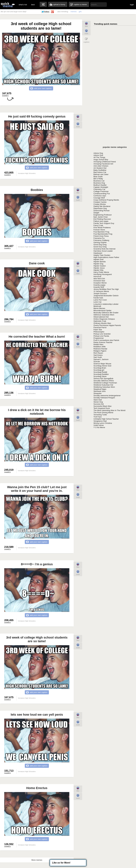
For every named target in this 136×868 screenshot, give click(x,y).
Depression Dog (100, 208)
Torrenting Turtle (100, 415)
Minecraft (97, 306)
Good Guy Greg (100, 247)
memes (74, 12)
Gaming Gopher (100, 242)
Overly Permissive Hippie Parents (107, 325)
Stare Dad (98, 400)
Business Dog (99, 183)
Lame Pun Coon (100, 300)
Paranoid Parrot (100, 327)
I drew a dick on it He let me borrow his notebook (37, 412)
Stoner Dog (98, 402)
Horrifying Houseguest (103, 274)
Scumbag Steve (100, 376)
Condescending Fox (102, 194)
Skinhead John (100, 391)
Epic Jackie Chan (101, 217)
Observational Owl (101, 317)
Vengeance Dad (100, 421)
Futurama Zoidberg (101, 240)
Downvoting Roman (102, 211)
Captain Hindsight (101, 187)
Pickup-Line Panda (101, 336)
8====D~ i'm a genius (37, 564)
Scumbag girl (99, 370)
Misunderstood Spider (102, 310)
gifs (80, 12)
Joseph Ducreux (100, 293)
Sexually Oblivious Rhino (104, 381)
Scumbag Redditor (101, 374)
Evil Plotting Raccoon (102, 219)
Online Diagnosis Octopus (104, 319)
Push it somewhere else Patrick (106, 340)
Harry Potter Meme (101, 272)
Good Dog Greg (100, 245)
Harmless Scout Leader (103, 251)
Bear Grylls (98, 177)
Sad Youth (98, 357)
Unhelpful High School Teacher (106, 419)
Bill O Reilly (98, 179)
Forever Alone (99, 230)
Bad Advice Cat (100, 172)
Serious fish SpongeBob (103, 379)
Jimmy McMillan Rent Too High (106, 289)
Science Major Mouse (102, 364)
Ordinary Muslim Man (102, 323)
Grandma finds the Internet (104, 249)
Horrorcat (97, 276)
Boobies (37, 190)
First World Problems (102, 228)
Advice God (98, 155)
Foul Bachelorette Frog (103, 234)
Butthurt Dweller (100, 185)
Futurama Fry (99, 238)
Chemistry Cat (99, 189)
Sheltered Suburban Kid (103, 385)
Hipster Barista (100, 262)
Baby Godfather (100, 170)
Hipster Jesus (99, 268)
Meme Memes (99, 308)
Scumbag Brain (100, 368)
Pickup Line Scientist (102, 334)
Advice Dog (98, 153)
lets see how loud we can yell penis (37, 715)
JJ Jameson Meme (101, 291)
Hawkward (98, 253)
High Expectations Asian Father (106, 257)
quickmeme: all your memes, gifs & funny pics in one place (8, 5)
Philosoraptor (99, 332)
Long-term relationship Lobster (106, 304)
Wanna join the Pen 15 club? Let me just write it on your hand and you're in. (37, 489)
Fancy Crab (98, 225)
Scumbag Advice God (102, 366)
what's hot (23, 5)
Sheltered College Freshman (105, 383)
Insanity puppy (99, 285)
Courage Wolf (99, 198)
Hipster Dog (98, 264)
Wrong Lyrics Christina (103, 423)
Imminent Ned (99, 281)
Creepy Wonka (100, 204)
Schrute (97, 362)
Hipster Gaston (100, 266)
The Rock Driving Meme (103, 413)
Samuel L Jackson (101, 359)
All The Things (99, 157)
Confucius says (100, 196)
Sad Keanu (98, 355)
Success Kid (99, 404)
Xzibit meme (99, 425)
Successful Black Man (102, 406)
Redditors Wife (100, 347)
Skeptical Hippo (100, 389)
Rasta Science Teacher (103, 342)
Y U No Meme (99, 427)
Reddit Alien (98, 344)
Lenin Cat (97, 302)
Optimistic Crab (100, 321)
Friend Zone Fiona (101, 236)
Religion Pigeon (100, 351)
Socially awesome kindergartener (107, 396)
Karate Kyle (98, 298)
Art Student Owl (100, 168)
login (132, 5)
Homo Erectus (37, 788)
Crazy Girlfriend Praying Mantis (106, 200)
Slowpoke (97, 393)
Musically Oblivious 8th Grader (106, 313)
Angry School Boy (101, 160)
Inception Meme (100, 283)
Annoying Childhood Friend (105, 162)
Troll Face (98, 417)
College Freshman (101, 191)
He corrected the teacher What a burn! (37, 337)
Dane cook (37, 263)
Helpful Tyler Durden (102, 255)
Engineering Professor (103, 215)
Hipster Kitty (98, 270)
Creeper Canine (100, 202)
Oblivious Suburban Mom (104, 315)
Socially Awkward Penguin (104, 398)
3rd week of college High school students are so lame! (37, 639)
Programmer (99, 338)
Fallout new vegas (101, 221)
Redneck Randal (100, 349)
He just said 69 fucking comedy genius (37, 116)
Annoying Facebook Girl (103, 164)
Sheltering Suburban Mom (104, 387)
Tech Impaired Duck (102, 408)
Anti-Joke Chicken (101, 166)
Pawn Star (98, 330)
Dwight (96, 213)
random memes (43, 4)
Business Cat (99, 181)
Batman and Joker (101, 174)
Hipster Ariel (98, 259)
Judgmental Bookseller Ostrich (106, 296)
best (33, 5)
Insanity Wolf (99, 287)
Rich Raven (98, 353)
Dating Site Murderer (102, 206)
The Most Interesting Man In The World (109, 410)
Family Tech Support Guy (104, 223)
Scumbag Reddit (100, 372)
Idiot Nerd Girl (99, 279)
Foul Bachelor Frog (101, 232)
